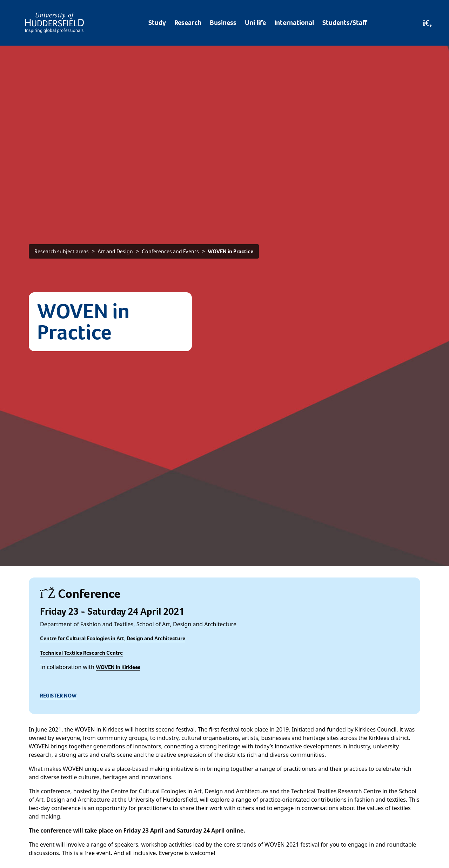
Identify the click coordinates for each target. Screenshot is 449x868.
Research (188, 23)
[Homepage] (55, 23)
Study (157, 23)
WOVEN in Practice (230, 251)
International (294, 23)
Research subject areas (62, 251)
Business (223, 23)
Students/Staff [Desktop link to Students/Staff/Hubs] (345, 23)
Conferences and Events (170, 251)
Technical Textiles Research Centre (81, 653)
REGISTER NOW (58, 696)
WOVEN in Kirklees (118, 667)
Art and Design (115, 251)
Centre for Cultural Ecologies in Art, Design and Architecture (113, 638)
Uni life (255, 23)
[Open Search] (427, 23)
